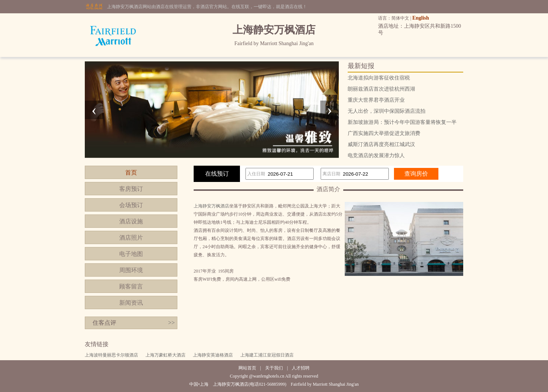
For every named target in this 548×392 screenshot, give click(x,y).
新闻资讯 (131, 303)
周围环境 (131, 270)
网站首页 (247, 368)
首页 (131, 173)
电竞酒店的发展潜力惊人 (376, 156)
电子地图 (131, 254)
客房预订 (131, 189)
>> (171, 323)
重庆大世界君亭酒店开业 (376, 100)
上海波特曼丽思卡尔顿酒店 (111, 355)
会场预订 (131, 205)
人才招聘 (301, 368)
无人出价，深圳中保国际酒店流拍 (387, 111)
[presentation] (94, 110)
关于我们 (274, 368)
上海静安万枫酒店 (211, 206)
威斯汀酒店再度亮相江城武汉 (381, 144)
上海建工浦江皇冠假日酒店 (267, 355)
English (420, 18)
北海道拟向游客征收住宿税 (379, 78)
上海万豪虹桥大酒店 (166, 355)
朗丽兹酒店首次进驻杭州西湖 (381, 89)
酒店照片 (131, 238)
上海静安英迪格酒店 (213, 355)
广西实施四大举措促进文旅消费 (384, 133)
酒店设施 (131, 221)
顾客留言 (131, 286)
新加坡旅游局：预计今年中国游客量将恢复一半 (402, 122)
